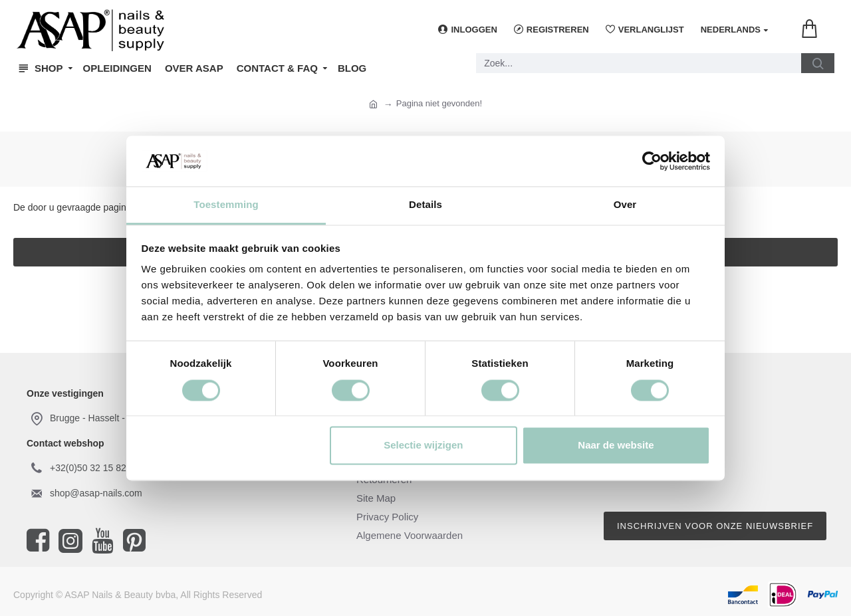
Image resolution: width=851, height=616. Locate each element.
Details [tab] (425, 205)
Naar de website (616, 446)
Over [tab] (625, 205)
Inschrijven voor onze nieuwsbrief (715, 526)
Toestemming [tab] (226, 205)
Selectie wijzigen (423, 446)
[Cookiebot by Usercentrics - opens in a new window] (652, 161)
